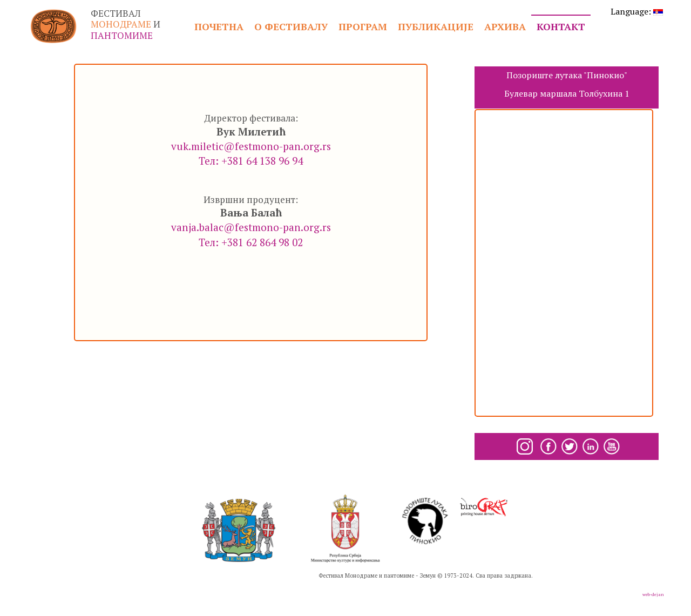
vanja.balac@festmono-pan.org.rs (251, 227)
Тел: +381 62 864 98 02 (251, 242)
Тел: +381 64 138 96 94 (251, 161)
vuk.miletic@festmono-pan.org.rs (251, 146)
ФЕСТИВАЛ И (126, 24)
